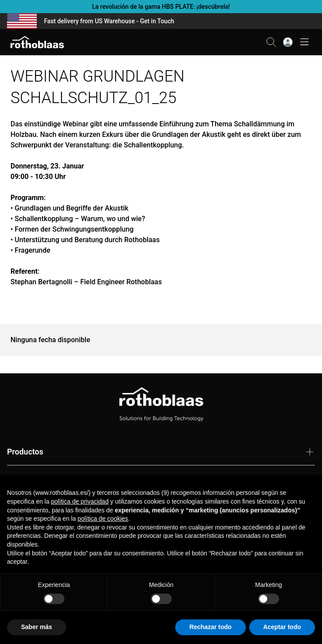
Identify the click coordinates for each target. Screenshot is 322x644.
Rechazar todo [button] (210, 627)
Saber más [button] (37, 627)
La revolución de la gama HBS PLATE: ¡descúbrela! (161, 7)
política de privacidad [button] (80, 501)
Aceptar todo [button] (282, 627)
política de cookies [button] (103, 519)
